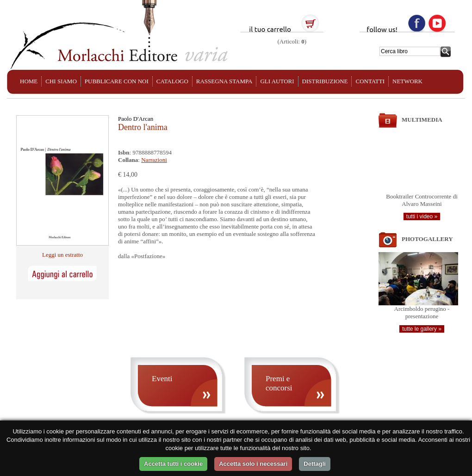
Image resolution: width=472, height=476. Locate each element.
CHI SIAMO (61, 81)
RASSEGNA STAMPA (224, 81)
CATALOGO (172, 81)
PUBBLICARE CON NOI (117, 81)
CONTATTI (370, 81)
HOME (29, 81)
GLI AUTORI (277, 81)
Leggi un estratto (62, 255)
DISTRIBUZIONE (325, 81)
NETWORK (407, 81)
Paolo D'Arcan (136, 119)
